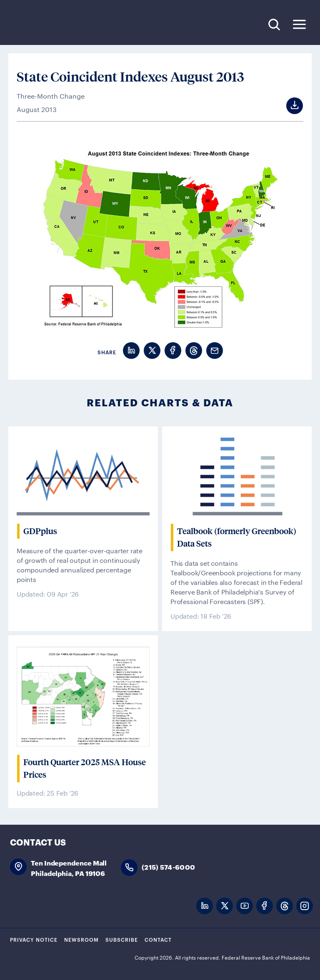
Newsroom (81, 939)
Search (274, 24)
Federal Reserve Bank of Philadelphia (66, 25)
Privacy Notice (34, 939)
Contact (158, 939)
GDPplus (40, 531)
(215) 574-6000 (168, 867)
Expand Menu (299, 24)
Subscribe (122, 939)
